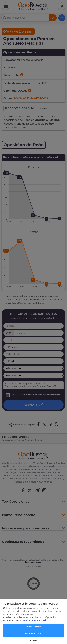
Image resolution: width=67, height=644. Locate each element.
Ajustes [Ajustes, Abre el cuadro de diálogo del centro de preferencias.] (33, 640)
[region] (33, 622)
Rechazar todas (34, 633)
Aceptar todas (33, 627)
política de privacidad (34, 620)
